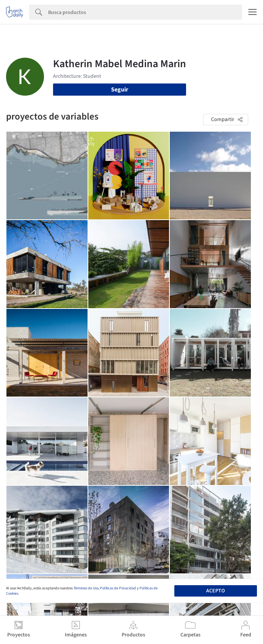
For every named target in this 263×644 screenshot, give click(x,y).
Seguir (120, 90)
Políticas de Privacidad (118, 588)
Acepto (215, 591)
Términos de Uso (86, 588)
